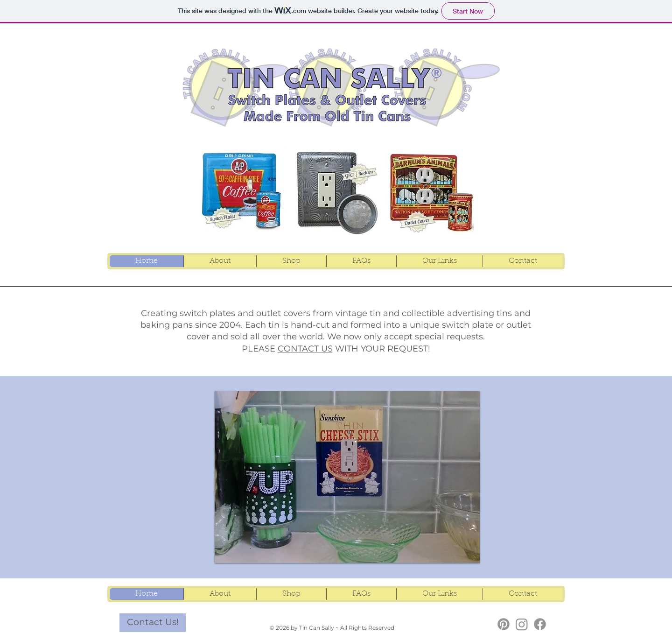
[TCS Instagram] (522, 624)
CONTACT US (305, 349)
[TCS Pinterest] (504, 624)
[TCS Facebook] (540, 624)
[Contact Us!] (153, 623)
